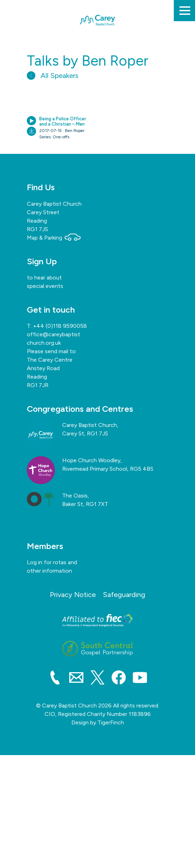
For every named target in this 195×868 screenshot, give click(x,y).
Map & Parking (54, 238)
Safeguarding (124, 595)
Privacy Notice (73, 595)
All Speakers (53, 76)
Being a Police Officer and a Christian (63, 122)
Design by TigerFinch (98, 722)
